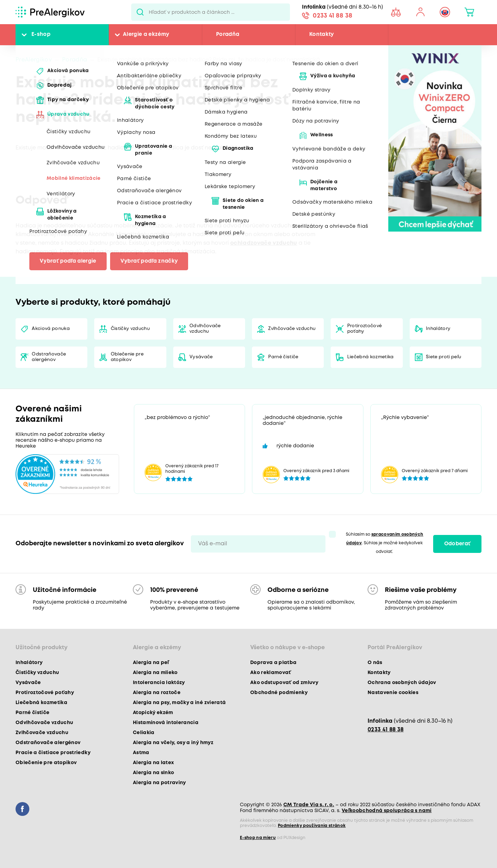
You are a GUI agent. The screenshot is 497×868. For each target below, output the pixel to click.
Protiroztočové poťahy (365, 329)
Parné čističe (283, 357)
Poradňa (228, 35)
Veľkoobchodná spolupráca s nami (387, 811)
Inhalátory (438, 329)
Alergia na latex (153, 763)
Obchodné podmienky (279, 693)
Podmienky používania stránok (312, 826)
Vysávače (201, 357)
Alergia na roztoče (157, 693)
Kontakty (322, 35)
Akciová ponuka (51, 329)
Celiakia (144, 733)
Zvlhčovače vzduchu (292, 329)
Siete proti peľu (444, 357)
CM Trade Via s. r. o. (309, 805)
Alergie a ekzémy (146, 35)
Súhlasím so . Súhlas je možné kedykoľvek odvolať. (385, 543)
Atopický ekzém (153, 713)
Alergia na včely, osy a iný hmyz (173, 743)
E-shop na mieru (258, 838)
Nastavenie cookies (393, 693)
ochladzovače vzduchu (264, 243)
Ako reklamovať (271, 673)
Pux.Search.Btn (140, 12)
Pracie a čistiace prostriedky (53, 753)
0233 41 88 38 (333, 16)
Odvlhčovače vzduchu (205, 329)
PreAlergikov (34, 60)
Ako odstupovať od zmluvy (284, 683)
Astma (141, 753)
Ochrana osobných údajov (402, 683)
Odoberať (457, 544)
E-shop (41, 35)
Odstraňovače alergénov (49, 357)
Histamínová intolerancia (166, 723)
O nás (375, 663)
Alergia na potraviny (159, 783)
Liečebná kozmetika (371, 357)
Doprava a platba (273, 663)
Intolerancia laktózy (159, 683)
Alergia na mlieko (155, 673)
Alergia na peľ (151, 663)
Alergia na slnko (153, 773)
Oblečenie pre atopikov (127, 357)
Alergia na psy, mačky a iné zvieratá (179, 703)
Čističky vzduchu (130, 329)
